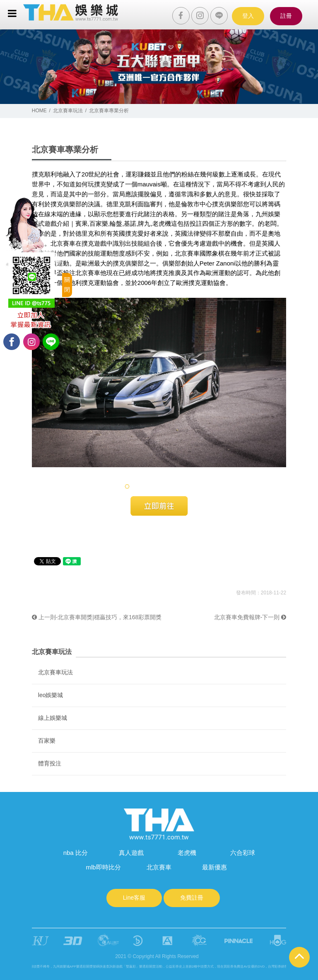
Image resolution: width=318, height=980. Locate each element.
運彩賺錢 (138, 174)
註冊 (286, 16)
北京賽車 (63, 243)
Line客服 (134, 898)
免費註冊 (192, 898)
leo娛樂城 (51, 695)
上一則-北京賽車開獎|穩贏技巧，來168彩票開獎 (97, 617)
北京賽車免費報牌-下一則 (250, 617)
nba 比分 (76, 853)
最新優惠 (214, 867)
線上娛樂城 (53, 718)
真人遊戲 (131, 853)
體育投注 (50, 763)
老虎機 (187, 853)
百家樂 (47, 741)
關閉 (67, 285)
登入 (248, 16)
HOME (39, 111)
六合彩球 (243, 853)
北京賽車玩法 (68, 111)
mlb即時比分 (103, 867)
